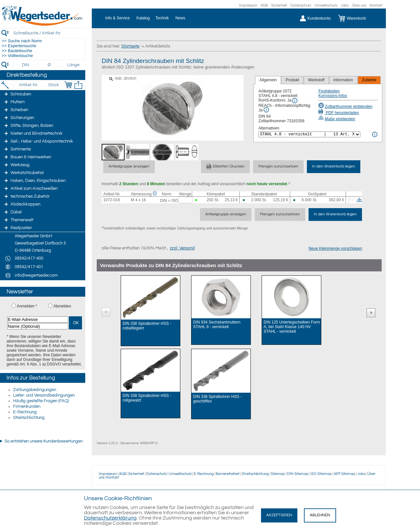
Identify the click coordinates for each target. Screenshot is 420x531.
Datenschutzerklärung (110, 518)
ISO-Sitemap (321, 474)
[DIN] (26, 65)
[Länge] (73, 65)
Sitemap (278, 474)
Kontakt (376, 5)
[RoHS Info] (295, 101)
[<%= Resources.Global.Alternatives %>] (309, 134)
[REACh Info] (266, 110)
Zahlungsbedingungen (35, 390)
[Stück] (53, 85)
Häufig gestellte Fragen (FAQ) (41, 401)
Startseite (130, 46)
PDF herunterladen (339, 113)
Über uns (359, 5)
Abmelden (62, 306)
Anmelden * (27, 306)
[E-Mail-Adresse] (38, 319)
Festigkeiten (329, 91)
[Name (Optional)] (38, 326)
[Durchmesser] (50, 65)
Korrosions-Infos (333, 96)
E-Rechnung (25, 412)
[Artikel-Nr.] (28, 85)
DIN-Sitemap (298, 474)
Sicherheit (279, 5)
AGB (264, 5)
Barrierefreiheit (228, 474)
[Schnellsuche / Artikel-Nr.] (49, 33)
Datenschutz (301, 5)
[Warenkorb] (357, 18)
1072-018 (112, 200)
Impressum (248, 5)
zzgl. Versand (182, 248)
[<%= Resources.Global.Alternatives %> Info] (375, 134)
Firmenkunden (27, 406)
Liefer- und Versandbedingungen (44, 395)
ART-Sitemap (345, 474)
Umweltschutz (326, 5)
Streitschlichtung (29, 418)
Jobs (345, 5)
